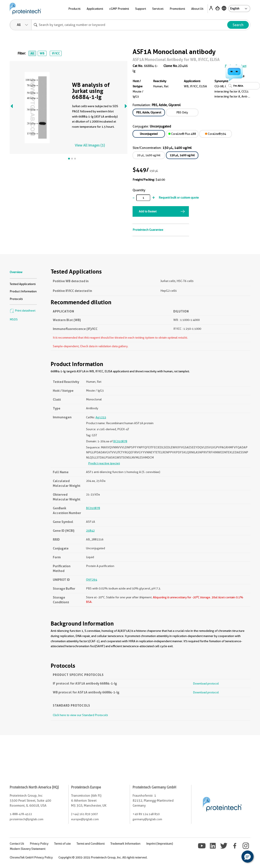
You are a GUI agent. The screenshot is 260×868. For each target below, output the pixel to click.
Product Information (23, 291)
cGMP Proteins (119, 9)
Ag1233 (101, 417)
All (32, 53)
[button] (247, 857)
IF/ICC (56, 53)
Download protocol (206, 683)
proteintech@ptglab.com (27, 819)
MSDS (14, 319)
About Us (197, 9)
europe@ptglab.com (85, 819)
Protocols (16, 299)
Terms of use (62, 844)
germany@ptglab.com (147, 819)
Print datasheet (23, 311)
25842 (90, 530)
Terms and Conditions (91, 844)
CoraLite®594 (216, 134)
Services (158, 9)
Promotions (177, 9)
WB (42, 53)
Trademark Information (125, 844)
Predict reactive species (104, 463)
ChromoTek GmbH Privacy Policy (31, 857)
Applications (95, 9)
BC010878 (120, 441)
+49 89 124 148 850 (146, 814)
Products (74, 9)
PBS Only (182, 112)
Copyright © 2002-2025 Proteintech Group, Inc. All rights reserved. (103, 857)
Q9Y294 (92, 580)
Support (141, 9)
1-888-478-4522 (21, 814)
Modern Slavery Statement (27, 849)
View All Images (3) (90, 145)
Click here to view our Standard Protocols (80, 715)
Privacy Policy (39, 844)
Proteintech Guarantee (148, 230)
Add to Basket (148, 211)
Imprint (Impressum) (160, 844)
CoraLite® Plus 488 (182, 134)
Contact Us (17, 844)
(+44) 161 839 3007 (85, 814)
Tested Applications (23, 284)
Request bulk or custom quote (179, 197)
